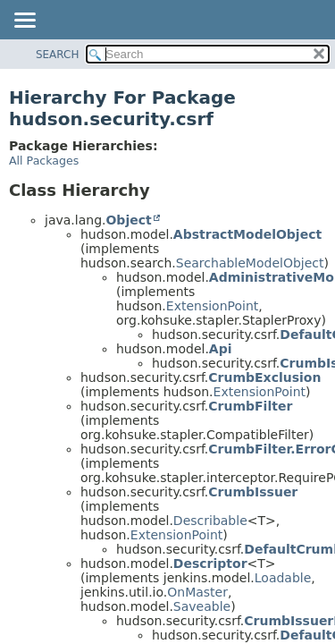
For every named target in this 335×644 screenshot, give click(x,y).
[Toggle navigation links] (24, 21)
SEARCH (58, 55)
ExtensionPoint (213, 306)
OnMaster (197, 592)
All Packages (44, 161)
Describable (210, 521)
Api (221, 349)
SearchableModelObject (250, 263)
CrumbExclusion (264, 377)
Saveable (202, 606)
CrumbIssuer (253, 492)
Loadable (283, 578)
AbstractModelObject (247, 234)
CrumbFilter (250, 406)
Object (128, 220)
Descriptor (210, 563)
